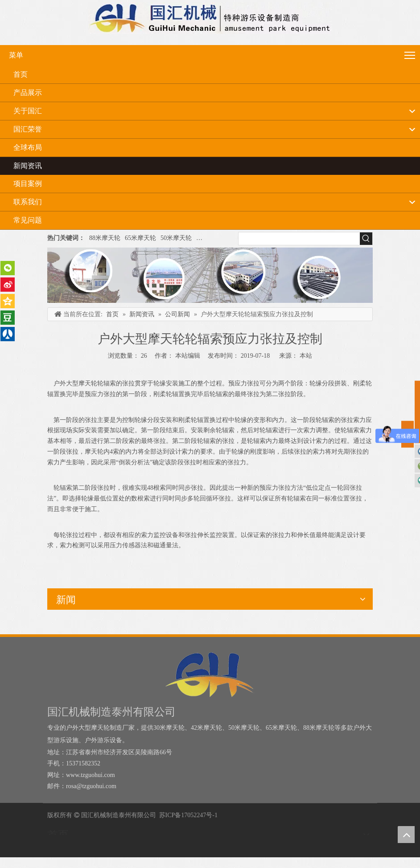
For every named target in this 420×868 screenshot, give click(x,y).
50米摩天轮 (176, 238)
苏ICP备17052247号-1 (188, 815)
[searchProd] (299, 239)
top (406, 835)
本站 (306, 356)
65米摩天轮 (140, 238)
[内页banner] (210, 275)
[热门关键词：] (366, 239)
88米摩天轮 (105, 238)
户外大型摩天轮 (218, 238)
